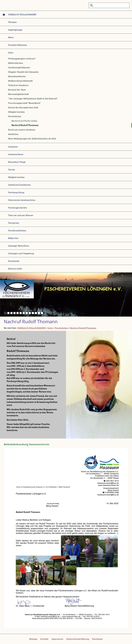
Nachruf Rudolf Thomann (83, 328)
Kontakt (44, 639)
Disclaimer (98, 639)
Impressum (57, 639)
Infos (50, 328)
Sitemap (33, 639)
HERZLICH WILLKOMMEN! (31, 328)
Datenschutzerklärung (78, 639)
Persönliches (61, 328)
